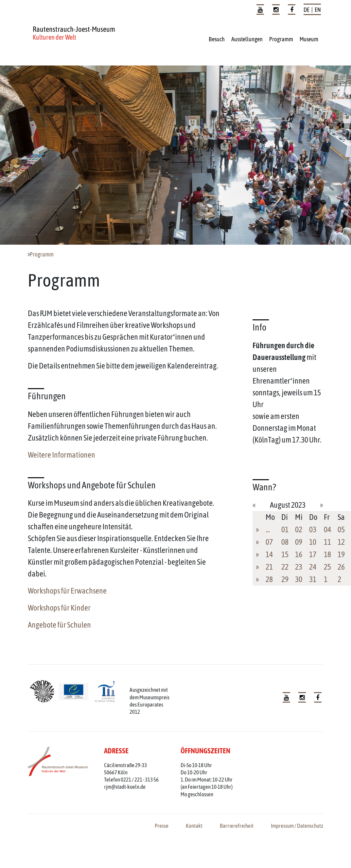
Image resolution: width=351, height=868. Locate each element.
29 (285, 579)
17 (313, 554)
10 (313, 542)
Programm (281, 39)
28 (269, 579)
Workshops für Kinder (59, 608)
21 (269, 567)
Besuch (217, 39)
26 (341, 567)
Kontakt (194, 826)
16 (299, 554)
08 (285, 542)
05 (341, 529)
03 (313, 529)
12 (341, 542)
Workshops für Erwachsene (67, 591)
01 (285, 529)
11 (327, 542)
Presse (162, 826)
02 (299, 529)
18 (327, 554)
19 (341, 554)
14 (269, 554)
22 (285, 567)
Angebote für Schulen (59, 625)
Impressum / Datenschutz (297, 826)
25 (327, 567)
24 (313, 567)
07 (269, 542)
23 (299, 567)
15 (285, 554)
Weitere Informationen (61, 455)
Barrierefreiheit (237, 826)
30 (299, 579)
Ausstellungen (247, 39)
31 (313, 579)
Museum (309, 39)
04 (327, 529)
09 (299, 542)
